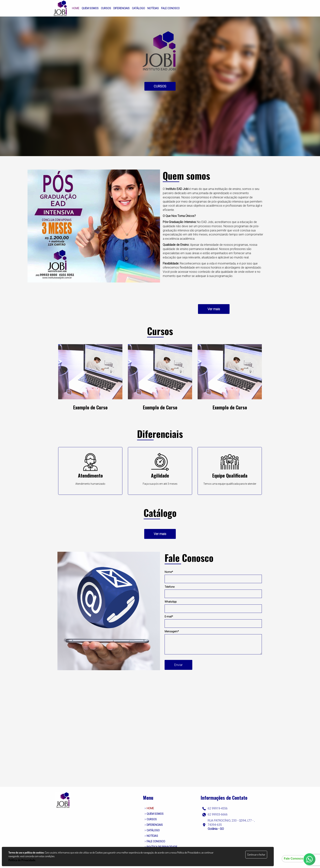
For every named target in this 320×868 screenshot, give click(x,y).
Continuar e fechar (256, 855)
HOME (149, 808)
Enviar (178, 665)
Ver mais (214, 309)
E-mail (169, 617)
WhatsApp (171, 602)
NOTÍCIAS (151, 836)
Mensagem (172, 631)
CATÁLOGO (152, 830)
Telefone (170, 587)
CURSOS (160, 86)
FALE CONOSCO (155, 841)
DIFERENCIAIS (154, 825)
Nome (169, 572)
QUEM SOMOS (154, 814)
